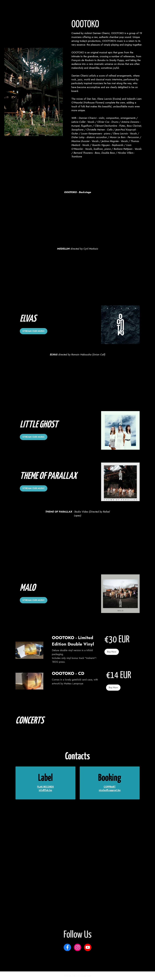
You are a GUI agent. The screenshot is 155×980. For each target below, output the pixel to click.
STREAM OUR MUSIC (34, 331)
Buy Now (112, 652)
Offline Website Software (78, 976)
